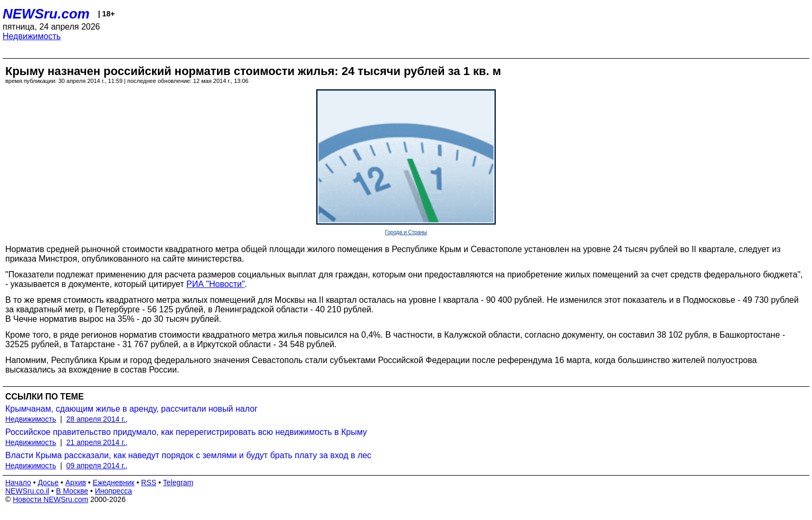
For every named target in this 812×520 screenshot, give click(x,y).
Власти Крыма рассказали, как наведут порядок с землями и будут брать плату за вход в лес (188, 455)
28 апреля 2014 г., (97, 419)
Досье (48, 482)
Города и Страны (406, 232)
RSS (149, 482)
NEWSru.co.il (27, 491)
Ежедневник (114, 482)
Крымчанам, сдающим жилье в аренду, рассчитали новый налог (131, 409)
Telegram (178, 482)
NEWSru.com (46, 14)
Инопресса (114, 491)
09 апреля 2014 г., (97, 466)
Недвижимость (32, 36)
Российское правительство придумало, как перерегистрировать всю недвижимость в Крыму (186, 432)
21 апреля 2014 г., (97, 442)
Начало (18, 482)
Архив (76, 482)
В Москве (72, 491)
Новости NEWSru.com (50, 499)
